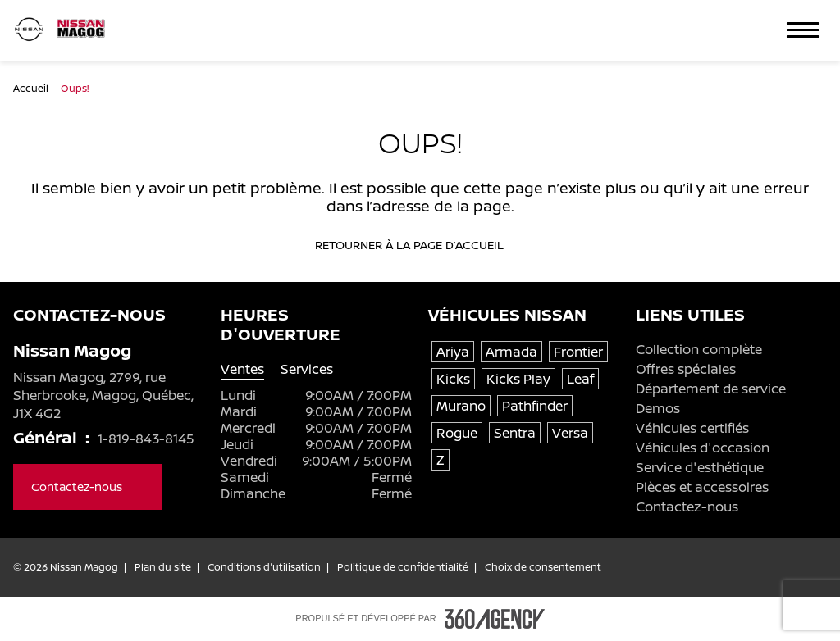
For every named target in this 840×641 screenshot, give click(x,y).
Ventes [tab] (242, 369)
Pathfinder (535, 406)
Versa (570, 433)
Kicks (453, 379)
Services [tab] (307, 369)
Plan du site (163, 567)
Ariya (453, 352)
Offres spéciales (686, 369)
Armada (511, 352)
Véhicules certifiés (692, 428)
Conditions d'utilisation (264, 567)
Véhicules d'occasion (703, 448)
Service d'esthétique (700, 467)
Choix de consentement (543, 567)
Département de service (711, 389)
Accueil (32, 88)
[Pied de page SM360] (495, 619)
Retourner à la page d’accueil (420, 245)
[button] (803, 30)
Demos (658, 408)
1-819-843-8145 (146, 439)
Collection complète (699, 349)
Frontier (578, 352)
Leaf (580, 379)
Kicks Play (518, 379)
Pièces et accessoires (702, 487)
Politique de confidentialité (403, 567)
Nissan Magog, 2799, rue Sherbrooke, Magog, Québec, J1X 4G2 (103, 395)
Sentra (515, 433)
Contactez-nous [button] (87, 486)
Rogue (457, 433)
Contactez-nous (687, 507)
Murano (461, 406)
